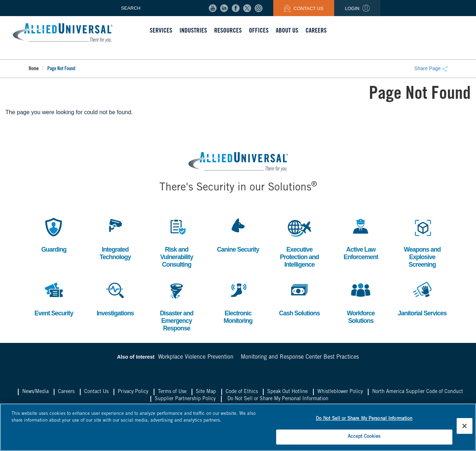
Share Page (431, 68)
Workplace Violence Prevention (196, 359)
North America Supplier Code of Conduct (418, 393)
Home (34, 69)
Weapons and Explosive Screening (422, 242)
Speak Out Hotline (287, 393)
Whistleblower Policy (340, 393)
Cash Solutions (299, 299)
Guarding (54, 234)
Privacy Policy (133, 393)
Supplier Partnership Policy (185, 400)
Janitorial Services (422, 299)
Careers (66, 393)
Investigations (115, 299)
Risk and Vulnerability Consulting (177, 242)
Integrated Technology (115, 238)
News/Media (35, 393)
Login (357, 8)
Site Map (206, 393)
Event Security (54, 299)
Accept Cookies (364, 436)
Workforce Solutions (361, 303)
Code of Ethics (242, 393)
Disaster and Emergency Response (177, 306)
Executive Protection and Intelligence (299, 242)
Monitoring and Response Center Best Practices (300, 359)
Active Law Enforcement (361, 238)
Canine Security (238, 234)
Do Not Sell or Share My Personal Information (278, 400)
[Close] (465, 426)
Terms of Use (172, 393)
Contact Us (304, 8)
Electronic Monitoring (238, 303)
